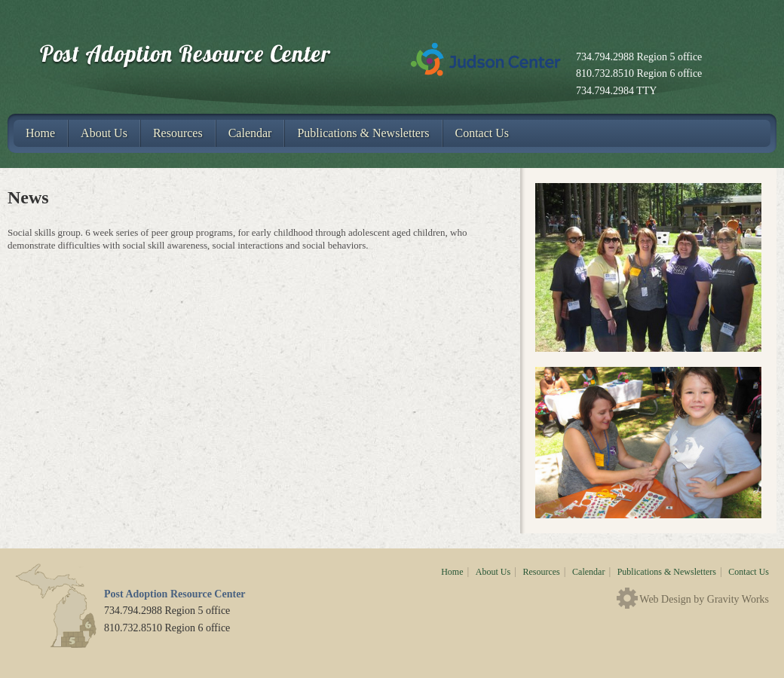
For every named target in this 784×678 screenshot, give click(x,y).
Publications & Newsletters (363, 133)
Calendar (250, 133)
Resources (178, 133)
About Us (104, 133)
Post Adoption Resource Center (201, 57)
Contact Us (482, 133)
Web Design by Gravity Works (704, 599)
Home (40, 133)
